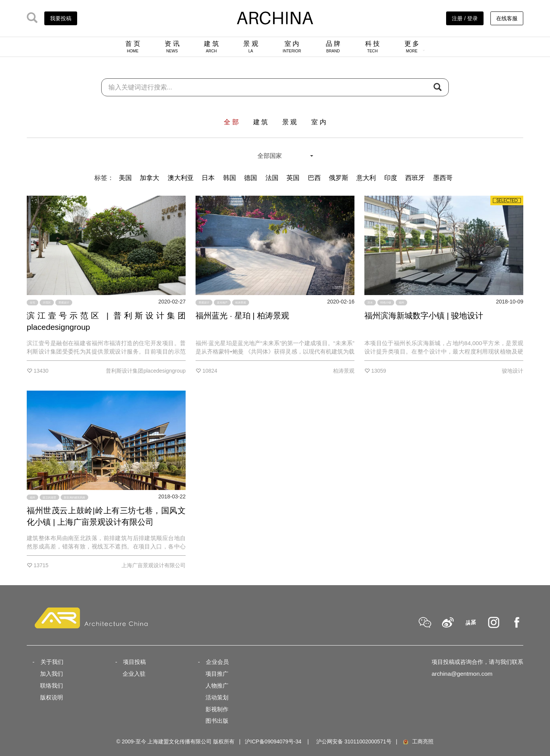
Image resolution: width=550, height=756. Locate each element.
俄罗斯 (339, 178)
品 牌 (333, 47)
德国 (251, 178)
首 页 (133, 47)
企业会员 (217, 662)
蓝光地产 (222, 303)
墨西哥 (443, 178)
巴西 (314, 178)
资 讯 (172, 47)
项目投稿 (134, 662)
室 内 (292, 47)
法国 (272, 178)
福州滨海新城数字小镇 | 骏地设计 (424, 316)
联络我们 (52, 685)
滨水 (370, 303)
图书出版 (217, 721)
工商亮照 (418, 741)
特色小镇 (386, 303)
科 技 (373, 47)
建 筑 (211, 47)
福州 (401, 303)
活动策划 (217, 697)
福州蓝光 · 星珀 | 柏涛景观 (242, 316)
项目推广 (217, 674)
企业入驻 (134, 674)
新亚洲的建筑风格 (74, 497)
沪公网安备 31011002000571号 (354, 741)
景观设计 (64, 303)
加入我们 (52, 674)
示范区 (47, 303)
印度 (391, 178)
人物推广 (217, 685)
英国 (293, 178)
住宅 (32, 303)
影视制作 (217, 709)
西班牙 (415, 178)
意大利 (366, 178)
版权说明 (52, 697)
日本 (208, 178)
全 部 (231, 122)
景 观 (251, 47)
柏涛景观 (241, 303)
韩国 (230, 178)
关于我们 (52, 662)
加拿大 (150, 178)
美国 (125, 178)
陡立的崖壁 (49, 497)
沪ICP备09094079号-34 (273, 741)
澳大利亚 (181, 178)
